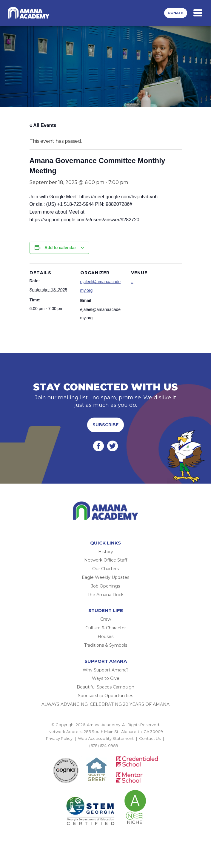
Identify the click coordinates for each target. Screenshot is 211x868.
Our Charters (105, 569)
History (106, 552)
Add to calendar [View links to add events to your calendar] (60, 248)
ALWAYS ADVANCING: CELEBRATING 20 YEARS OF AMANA (105, 704)
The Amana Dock (105, 595)
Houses (105, 637)
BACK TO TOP (106, 752)
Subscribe (105, 425)
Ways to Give (106, 678)
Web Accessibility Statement (106, 738)
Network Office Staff (106, 560)
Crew (106, 619)
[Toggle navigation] (198, 13)
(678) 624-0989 (104, 746)
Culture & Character (106, 628)
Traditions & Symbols (106, 645)
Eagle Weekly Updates (105, 577)
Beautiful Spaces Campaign (105, 687)
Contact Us (150, 738)
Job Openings (105, 586)
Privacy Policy (59, 738)
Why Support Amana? (106, 670)
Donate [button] (176, 13)
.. (132, 282)
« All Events (43, 125)
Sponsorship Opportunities (105, 696)
